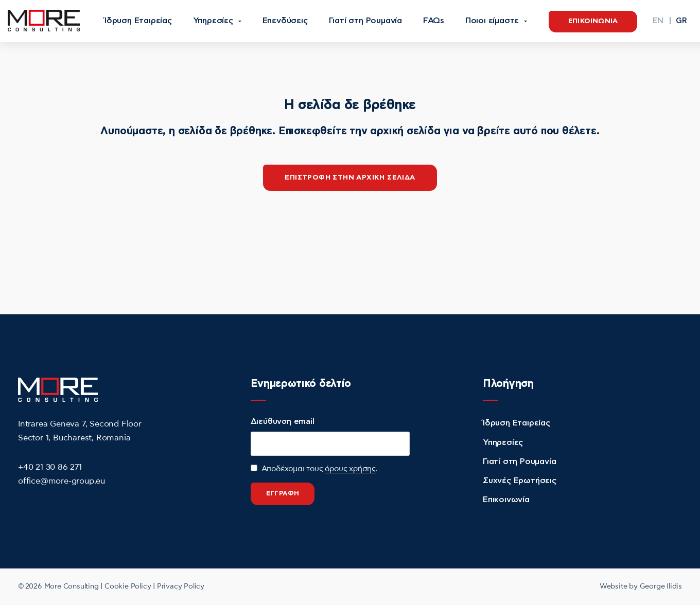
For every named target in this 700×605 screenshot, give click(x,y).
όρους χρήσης (350, 469)
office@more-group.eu (62, 481)
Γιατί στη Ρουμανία (519, 461)
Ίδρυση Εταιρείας (517, 423)
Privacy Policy (181, 586)
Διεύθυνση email (283, 422)
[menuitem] (658, 21)
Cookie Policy (128, 586)
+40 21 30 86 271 (50, 467)
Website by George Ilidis (641, 586)
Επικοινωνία (506, 500)
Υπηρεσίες (503, 442)
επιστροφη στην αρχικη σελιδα (350, 177)
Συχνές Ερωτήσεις (520, 481)
